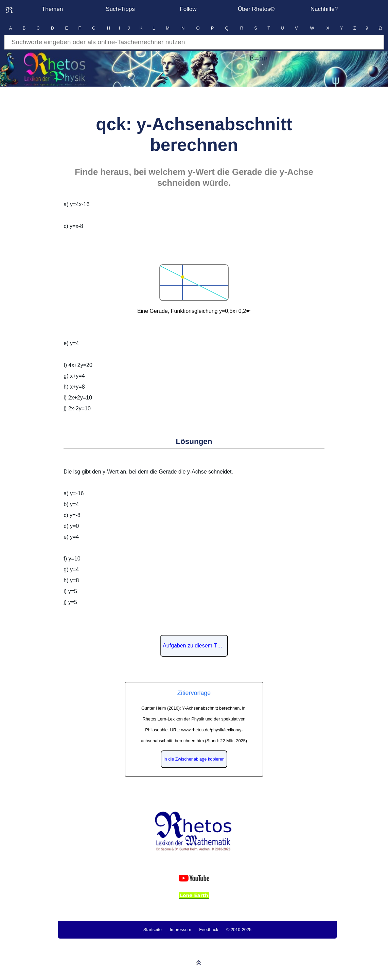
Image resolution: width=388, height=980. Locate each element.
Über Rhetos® (256, 9)
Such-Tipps (120, 9)
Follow (188, 9)
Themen (52, 9)
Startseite (153, 930)
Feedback (209, 930)
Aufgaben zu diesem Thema (195, 646)
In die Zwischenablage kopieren (194, 759)
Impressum (180, 930)
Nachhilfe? (324, 9)
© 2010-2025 (239, 930)
